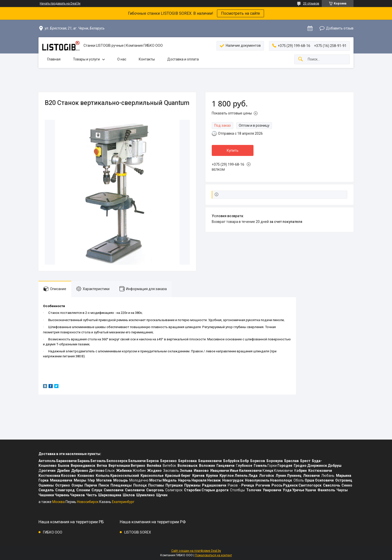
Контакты (147, 59)
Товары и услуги (86, 59)
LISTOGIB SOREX (138, 532)
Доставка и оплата (183, 59)
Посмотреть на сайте (240, 13)
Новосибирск (88, 502)
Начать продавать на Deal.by (60, 3)
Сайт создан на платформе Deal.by (196, 551)
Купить (233, 150)
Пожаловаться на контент (213, 555)
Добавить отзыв (340, 28)
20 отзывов (311, 3)
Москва (58, 502)
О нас (122, 59)
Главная (54, 59)
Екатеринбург (123, 502)
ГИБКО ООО (53, 532)
